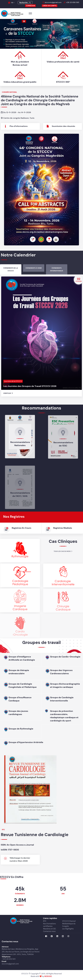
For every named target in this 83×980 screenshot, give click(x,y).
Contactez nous (49, 931)
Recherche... (25, 3)
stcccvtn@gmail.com (53, 2)
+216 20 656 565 (72, 2)
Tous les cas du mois (63, 551)
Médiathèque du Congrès (69, 925)
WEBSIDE (48, 976)
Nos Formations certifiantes (50, 925)
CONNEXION (30, 6)
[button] (6, 34)
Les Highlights (68, 929)
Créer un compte (50, 6)
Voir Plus (8, 400)
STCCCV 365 (73, 400)
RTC (45, 921)
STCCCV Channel (69, 921)
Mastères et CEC (50, 929)
